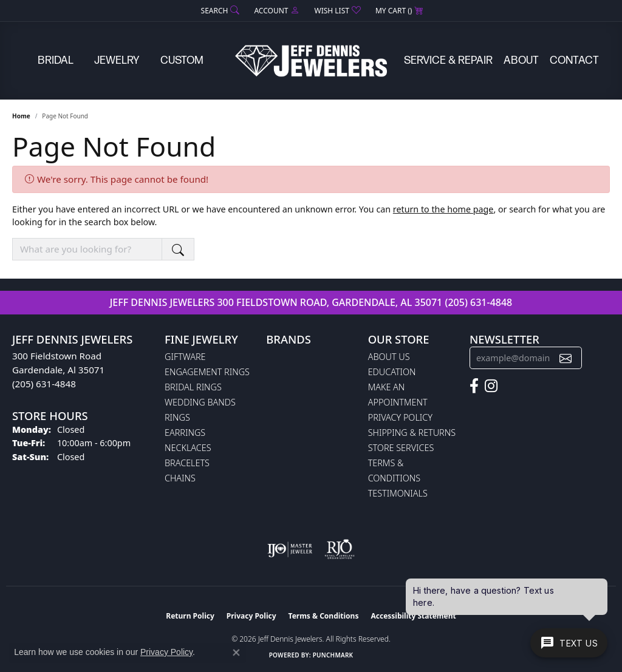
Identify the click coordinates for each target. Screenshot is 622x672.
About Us (389, 357)
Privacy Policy (400, 417)
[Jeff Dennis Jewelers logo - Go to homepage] (311, 61)
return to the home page (443, 209)
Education (392, 372)
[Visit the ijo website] (290, 549)
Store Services (401, 448)
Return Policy (190, 616)
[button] (219, 11)
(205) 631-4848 (478, 302)
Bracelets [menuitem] (187, 463)
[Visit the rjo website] (340, 549)
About (521, 60)
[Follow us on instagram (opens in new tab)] (491, 386)
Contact (574, 60)
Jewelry (117, 60)
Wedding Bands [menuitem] (200, 402)
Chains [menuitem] (180, 478)
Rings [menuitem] (177, 417)
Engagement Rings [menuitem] (207, 372)
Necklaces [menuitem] (188, 448)
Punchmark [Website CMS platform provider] (333, 655)
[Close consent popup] (236, 653)
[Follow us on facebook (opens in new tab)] (474, 386)
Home (21, 116)
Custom (182, 60)
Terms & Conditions (324, 616)
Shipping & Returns (412, 433)
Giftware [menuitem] (185, 357)
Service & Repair (448, 60)
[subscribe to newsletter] (566, 358)
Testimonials (398, 493)
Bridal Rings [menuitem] (193, 387)
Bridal (56, 60)
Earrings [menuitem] (185, 433)
